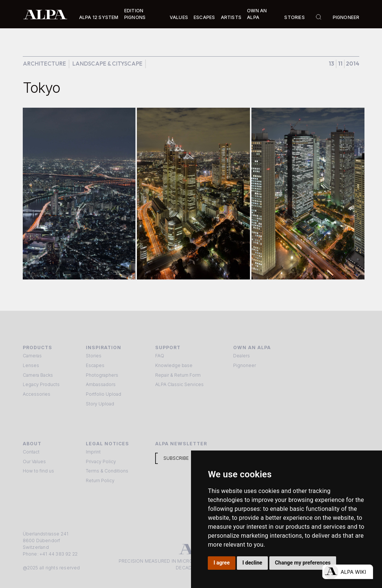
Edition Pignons (135, 14)
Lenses (31, 365)
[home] (45, 14)
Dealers (242, 356)
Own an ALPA (257, 14)
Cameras (32, 356)
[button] (99, 18)
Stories (294, 17)
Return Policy (100, 480)
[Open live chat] (347, 572)
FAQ (160, 356)
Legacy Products (41, 384)
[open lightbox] (79, 194)
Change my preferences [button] (303, 563)
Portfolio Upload (104, 394)
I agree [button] (222, 563)
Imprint (93, 452)
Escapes (95, 365)
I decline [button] (252, 563)
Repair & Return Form (178, 375)
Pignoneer (346, 17)
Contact (31, 452)
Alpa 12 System (99, 17)
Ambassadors (101, 384)
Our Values (34, 461)
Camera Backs (38, 375)
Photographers (102, 375)
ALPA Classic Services (179, 384)
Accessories (37, 394)
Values (179, 17)
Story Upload (100, 404)
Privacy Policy (101, 461)
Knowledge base (174, 365)
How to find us (38, 471)
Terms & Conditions (107, 471)
